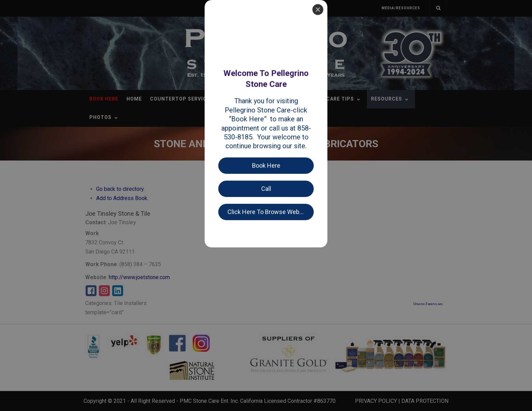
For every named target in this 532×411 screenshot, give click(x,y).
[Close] (318, 10)
